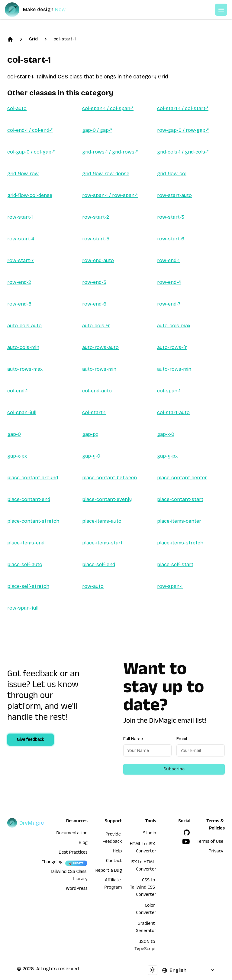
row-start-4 (21, 239)
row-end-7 (169, 304)
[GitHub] (187, 833)
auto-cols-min (23, 347)
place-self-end (99, 565)
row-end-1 (168, 260)
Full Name (133, 739)
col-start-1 (65, 39)
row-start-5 (96, 239)
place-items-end (26, 543)
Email (182, 739)
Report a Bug (109, 871)
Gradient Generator (146, 928)
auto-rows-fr (172, 347)
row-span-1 (170, 586)
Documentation (72, 834)
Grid (33, 39)
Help (117, 852)
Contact (114, 861)
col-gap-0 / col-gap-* (31, 152)
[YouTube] (186, 842)
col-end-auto (97, 391)
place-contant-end (29, 499)
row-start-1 (20, 217)
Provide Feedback (112, 839)
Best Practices (73, 853)
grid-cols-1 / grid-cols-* (183, 152)
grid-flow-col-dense (30, 195)
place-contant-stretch (33, 521)
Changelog (52, 863)
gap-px (90, 434)
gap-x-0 (166, 434)
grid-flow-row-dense (106, 174)
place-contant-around (33, 478)
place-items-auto (102, 521)
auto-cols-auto (24, 326)
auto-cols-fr (96, 326)
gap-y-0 (91, 456)
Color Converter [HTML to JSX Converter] (146, 910)
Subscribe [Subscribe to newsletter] (174, 769)
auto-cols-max (174, 326)
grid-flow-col (172, 174)
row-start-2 (96, 217)
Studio (150, 834)
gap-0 (14, 434)
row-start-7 (21, 260)
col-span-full (22, 412)
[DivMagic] (41, 10)
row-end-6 (94, 304)
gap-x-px (17, 456)
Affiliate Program (113, 884)
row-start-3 (171, 217)
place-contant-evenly (107, 499)
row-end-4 (169, 282)
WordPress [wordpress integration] (77, 889)
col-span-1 (169, 391)
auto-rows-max (25, 369)
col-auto (17, 108)
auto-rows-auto (100, 347)
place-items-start (102, 543)
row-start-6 (171, 239)
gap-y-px (167, 456)
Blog (83, 843)
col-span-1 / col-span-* (108, 108)
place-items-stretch (180, 543)
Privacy (216, 852)
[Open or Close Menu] (221, 10)
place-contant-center (182, 478)
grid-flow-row (23, 174)
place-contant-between (110, 478)
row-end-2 (19, 282)
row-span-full (23, 608)
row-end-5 (19, 304)
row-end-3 (94, 282)
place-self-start (175, 565)
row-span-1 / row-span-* (110, 195)
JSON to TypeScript (145, 946)
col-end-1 (18, 391)
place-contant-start (180, 499)
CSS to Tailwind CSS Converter (143, 888)
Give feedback (31, 740)
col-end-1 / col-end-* (30, 130)
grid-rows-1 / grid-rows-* (110, 152)
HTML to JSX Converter (143, 848)
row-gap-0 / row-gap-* (183, 130)
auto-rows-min (99, 369)
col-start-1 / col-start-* (183, 108)
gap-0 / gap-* (97, 130)
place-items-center (179, 521)
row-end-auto (98, 260)
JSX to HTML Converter (143, 866)
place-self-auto (25, 565)
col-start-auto (173, 412)
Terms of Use (210, 842)
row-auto (93, 586)
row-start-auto (174, 195)
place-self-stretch (28, 586)
